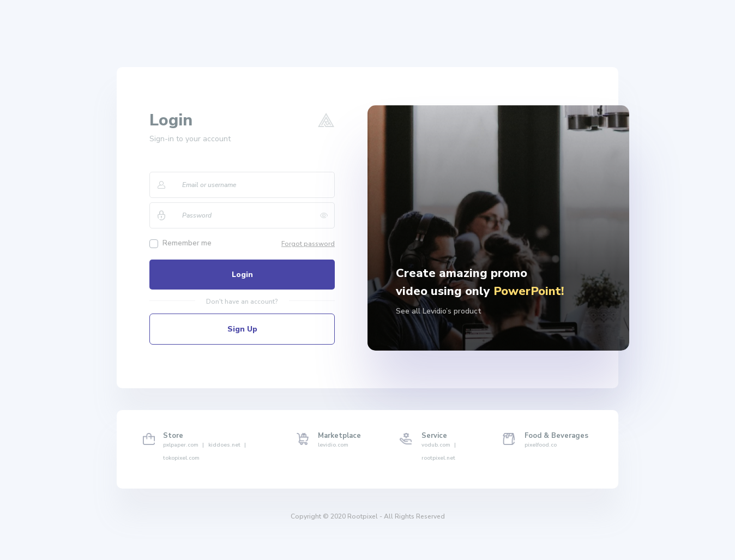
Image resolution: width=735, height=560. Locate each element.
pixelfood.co (541, 445)
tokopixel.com (181, 458)
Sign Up (242, 329)
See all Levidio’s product (439, 311)
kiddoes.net (227, 445)
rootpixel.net (438, 458)
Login (242, 275)
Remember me (187, 243)
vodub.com (439, 445)
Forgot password (308, 244)
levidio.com (333, 445)
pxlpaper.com (183, 445)
